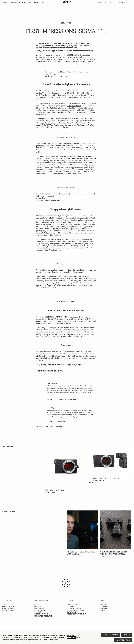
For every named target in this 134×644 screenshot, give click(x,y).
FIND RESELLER (40, 610)
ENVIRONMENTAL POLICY (76, 610)
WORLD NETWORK (8, 610)
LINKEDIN (103, 610)
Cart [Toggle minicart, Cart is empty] (129, 3)
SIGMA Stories (66, 23)
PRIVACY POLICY (73, 604)
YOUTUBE (103, 604)
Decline (127, 635)
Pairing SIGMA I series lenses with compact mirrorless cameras (114, 554)
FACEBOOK (103, 608)
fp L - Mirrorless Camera (55, 490)
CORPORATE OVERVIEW (10, 606)
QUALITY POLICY (73, 612)
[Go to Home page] (67, 2)
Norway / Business (104, 3)
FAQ (36, 604)
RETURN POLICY (40, 608)
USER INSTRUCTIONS (41, 614)
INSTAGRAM (104, 606)
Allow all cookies (111, 635)
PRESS (4, 604)
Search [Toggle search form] (122, 3)
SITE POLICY (71, 606)
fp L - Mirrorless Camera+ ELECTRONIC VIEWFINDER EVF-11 (104, 479)
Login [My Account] (115, 3)
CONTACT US (39, 612)
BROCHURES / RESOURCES (43, 616)
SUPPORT (38, 606)
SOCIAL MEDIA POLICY (75, 608)
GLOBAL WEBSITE (8, 608)
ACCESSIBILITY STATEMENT (76, 614)
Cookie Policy (72, 638)
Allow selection (123, 640)
